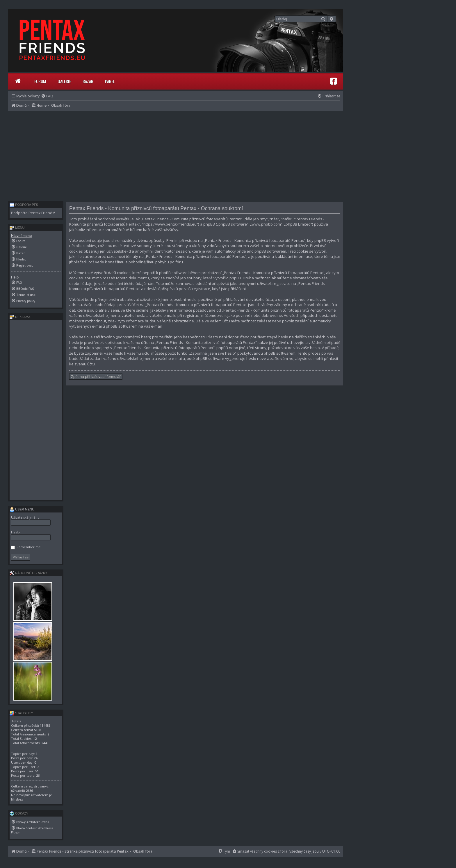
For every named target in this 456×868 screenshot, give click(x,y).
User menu (22, 509)
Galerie (64, 81)
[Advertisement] (176, 155)
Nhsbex (17, 799)
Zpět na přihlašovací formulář (96, 377)
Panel (110, 81)
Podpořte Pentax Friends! (33, 213)
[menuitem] (47, 96)
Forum (40, 81)
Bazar (88, 81)
